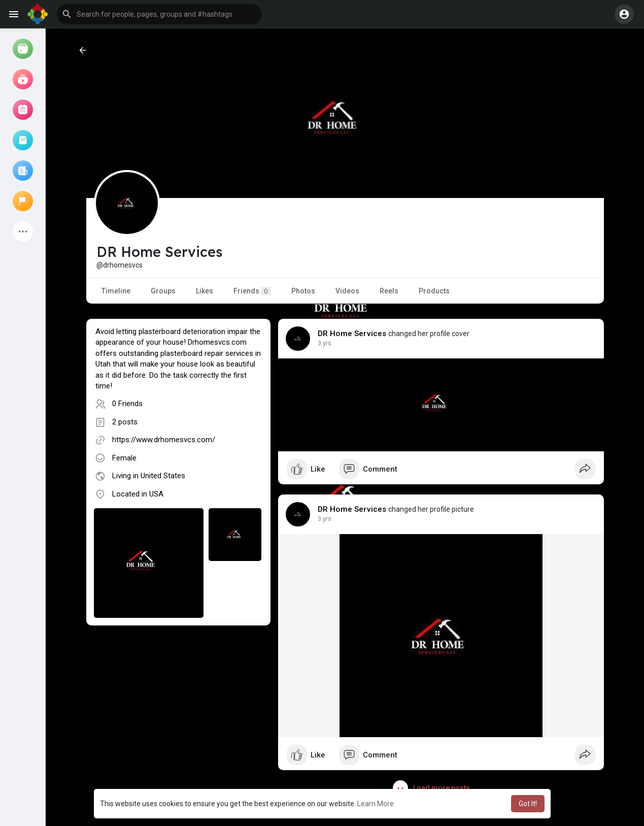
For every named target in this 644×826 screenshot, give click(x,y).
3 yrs (325, 343)
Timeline (116, 291)
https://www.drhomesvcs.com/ (164, 440)
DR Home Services (352, 334)
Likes (205, 291)
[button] (159, 14)
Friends (252, 291)
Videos (347, 291)
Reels (389, 291)
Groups (163, 291)
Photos (303, 291)
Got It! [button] (528, 804)
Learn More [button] (376, 804)
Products (434, 291)
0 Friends (127, 404)
